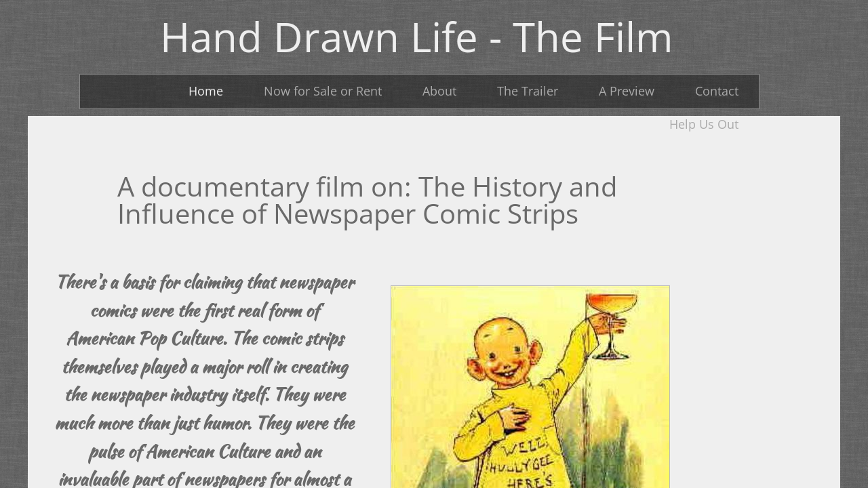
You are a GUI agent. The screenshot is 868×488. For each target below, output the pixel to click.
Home (206, 91)
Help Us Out (704, 124)
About (439, 91)
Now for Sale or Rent (323, 91)
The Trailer (528, 91)
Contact (717, 91)
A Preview (627, 91)
